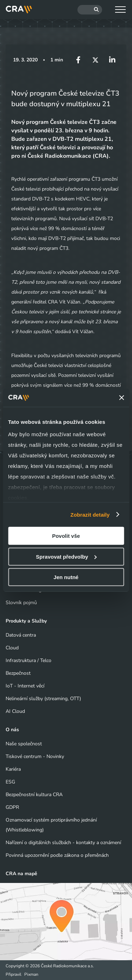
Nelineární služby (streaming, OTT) (43, 699)
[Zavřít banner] (121, 398)
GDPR (12, 807)
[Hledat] (90, 10)
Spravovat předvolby (66, 556)
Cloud (12, 648)
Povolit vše (66, 536)
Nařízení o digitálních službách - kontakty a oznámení (63, 843)
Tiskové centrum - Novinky (35, 756)
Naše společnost (24, 744)
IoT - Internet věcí (25, 686)
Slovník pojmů (21, 603)
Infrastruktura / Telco (29, 660)
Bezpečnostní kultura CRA (34, 795)
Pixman (31, 974)
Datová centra (21, 635)
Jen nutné (66, 577)
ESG (10, 782)
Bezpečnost (18, 673)
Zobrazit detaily (90, 514)
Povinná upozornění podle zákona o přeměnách (57, 855)
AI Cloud (15, 711)
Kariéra (13, 769)
